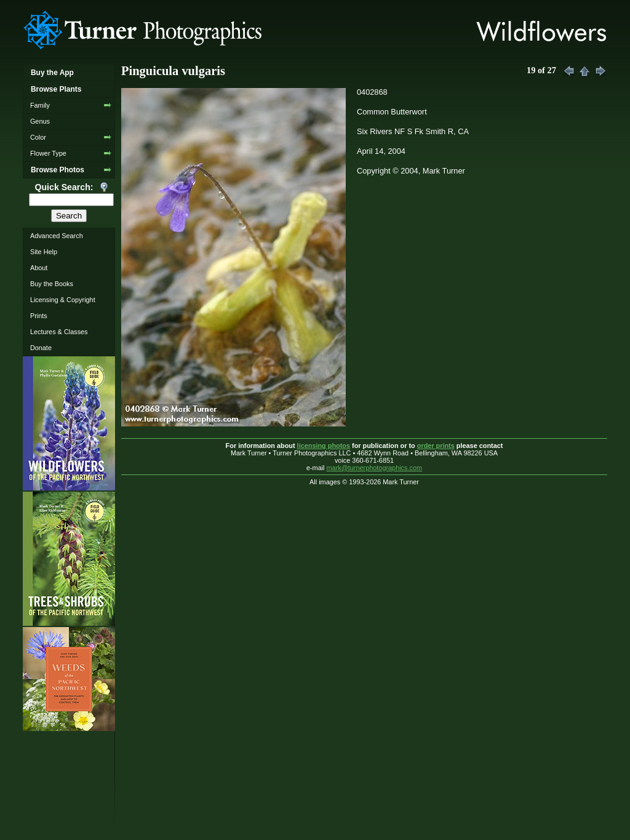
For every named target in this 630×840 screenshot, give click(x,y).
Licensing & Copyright (63, 300)
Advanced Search (57, 236)
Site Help (44, 252)
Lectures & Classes (59, 332)
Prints (39, 316)
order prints (436, 446)
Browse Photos (58, 170)
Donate (41, 348)
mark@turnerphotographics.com (375, 468)
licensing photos (324, 446)
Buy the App (52, 73)
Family (40, 105)
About (39, 268)
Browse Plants (56, 89)
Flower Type (48, 153)
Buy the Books (52, 284)
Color (38, 137)
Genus (40, 121)
